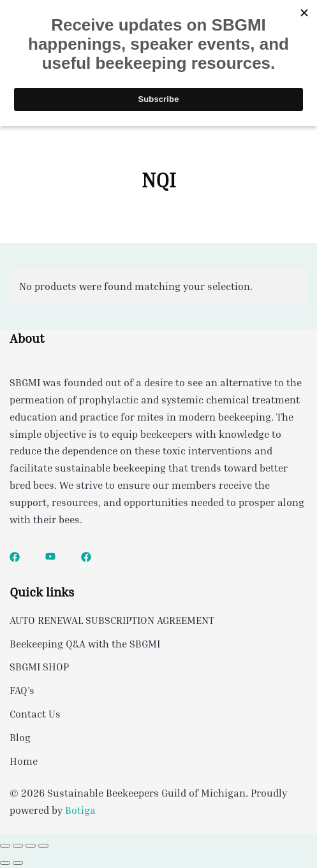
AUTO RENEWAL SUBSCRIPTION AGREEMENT (112, 620)
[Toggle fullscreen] (18, 846)
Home (24, 761)
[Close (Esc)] (43, 846)
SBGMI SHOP (39, 667)
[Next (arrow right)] (18, 863)
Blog (20, 737)
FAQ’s (22, 690)
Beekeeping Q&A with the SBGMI (85, 644)
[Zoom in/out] (5, 846)
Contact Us (35, 714)
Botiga (80, 810)
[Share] (31, 846)
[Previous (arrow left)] (5, 863)
